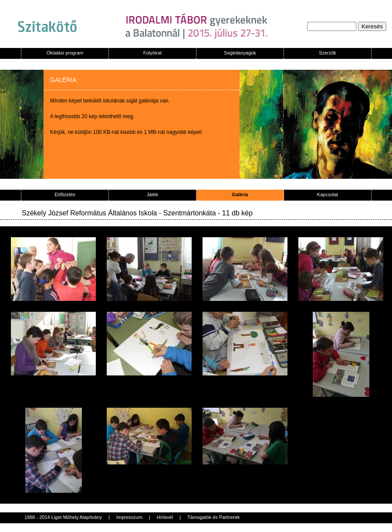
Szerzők (328, 53)
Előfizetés (65, 194)
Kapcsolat (328, 194)
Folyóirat (152, 53)
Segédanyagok (240, 53)
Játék (152, 194)
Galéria (240, 194)
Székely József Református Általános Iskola (89, 213)
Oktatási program (65, 53)
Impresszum (129, 517)
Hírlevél (165, 517)
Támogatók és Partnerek (213, 517)
